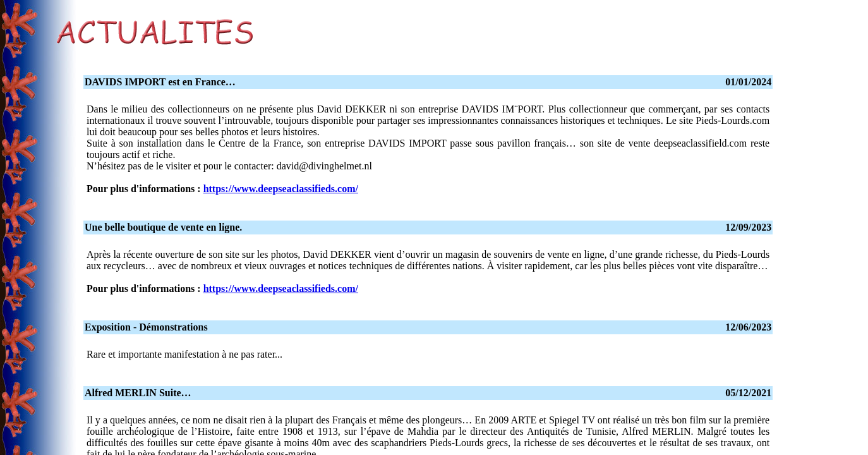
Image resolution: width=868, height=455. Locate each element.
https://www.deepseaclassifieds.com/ (281, 189)
